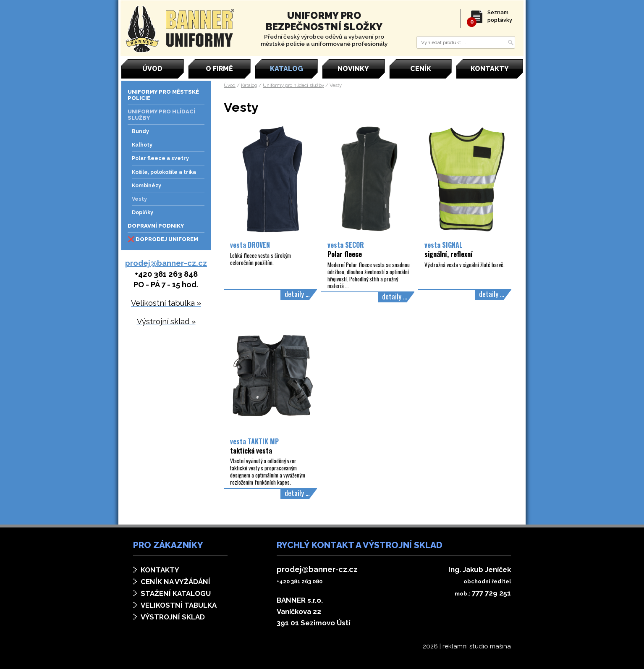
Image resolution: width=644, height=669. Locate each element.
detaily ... (297, 294)
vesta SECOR (346, 249)
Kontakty (160, 570)
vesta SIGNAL (449, 249)
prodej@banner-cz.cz (166, 263)
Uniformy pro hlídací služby (293, 85)
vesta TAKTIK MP (254, 446)
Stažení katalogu (176, 593)
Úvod (230, 85)
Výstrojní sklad (173, 617)
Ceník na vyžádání (175, 582)
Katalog (249, 85)
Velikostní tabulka (179, 605)
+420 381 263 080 (300, 581)
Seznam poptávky (492, 16)
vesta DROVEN (250, 245)
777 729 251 (491, 593)
